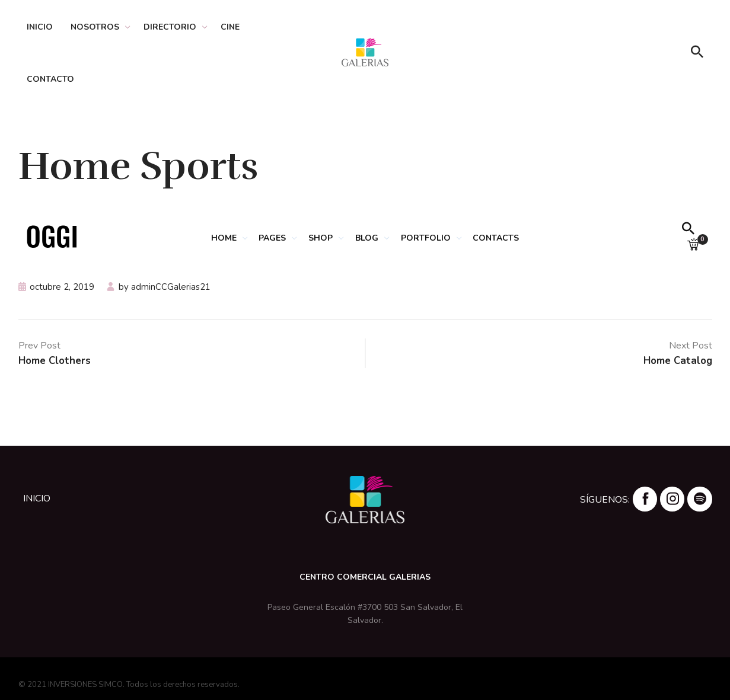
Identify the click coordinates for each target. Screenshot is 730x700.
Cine (230, 27)
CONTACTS (501, 238)
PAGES (269, 238)
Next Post (691, 346)
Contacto (50, 79)
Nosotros (95, 27)
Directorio (170, 27)
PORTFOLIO (428, 238)
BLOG (367, 238)
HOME (219, 238)
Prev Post (39, 346)
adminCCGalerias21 (171, 287)
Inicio (40, 27)
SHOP (319, 238)
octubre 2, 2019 (62, 287)
